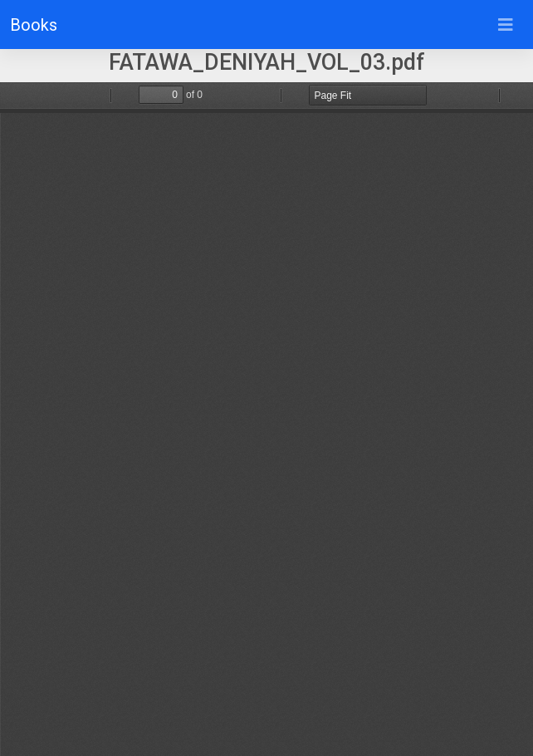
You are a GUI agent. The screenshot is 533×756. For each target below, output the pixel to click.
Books (34, 25)
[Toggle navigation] (506, 25)
